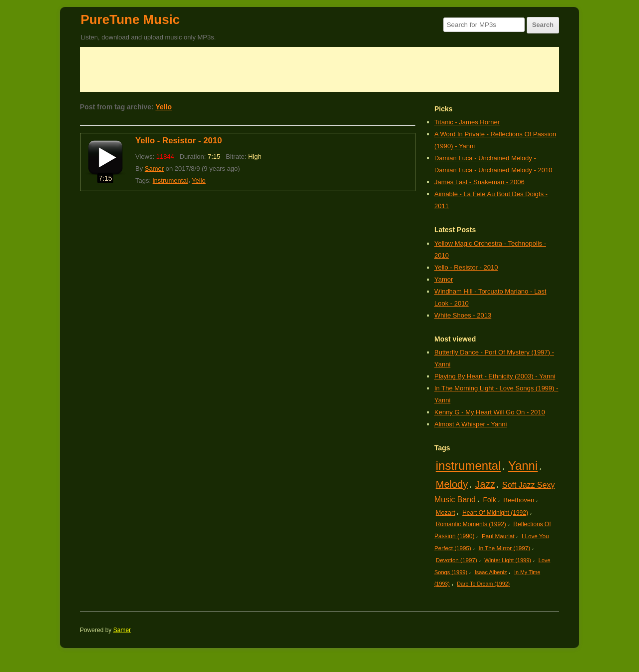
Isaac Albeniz (491, 572)
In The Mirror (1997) (504, 548)
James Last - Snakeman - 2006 (479, 182)
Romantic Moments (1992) (471, 524)
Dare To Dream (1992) (483, 584)
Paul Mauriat (498, 536)
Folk (489, 500)
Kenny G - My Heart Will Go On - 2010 (490, 412)
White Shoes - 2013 (463, 315)
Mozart (446, 512)
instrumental (170, 180)
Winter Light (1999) (508, 560)
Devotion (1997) (457, 560)
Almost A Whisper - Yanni (471, 424)
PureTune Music (130, 19)
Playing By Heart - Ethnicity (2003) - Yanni (495, 376)
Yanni (523, 466)
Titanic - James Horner (467, 122)
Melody (452, 484)
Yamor (444, 279)
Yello (163, 107)
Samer (154, 168)
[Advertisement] (319, 69)
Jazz (485, 484)
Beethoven (519, 500)
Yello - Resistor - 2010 (178, 141)
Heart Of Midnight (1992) (495, 513)
